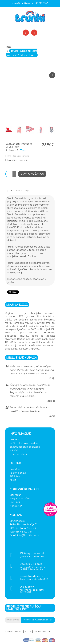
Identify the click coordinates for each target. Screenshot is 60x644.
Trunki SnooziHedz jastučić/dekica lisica (22, 53)
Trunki (24, 150)
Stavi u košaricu (32, 174)
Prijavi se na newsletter (38, 620)
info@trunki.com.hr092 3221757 (30, 3)
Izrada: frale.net (42, 632)
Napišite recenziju (17, 160)
